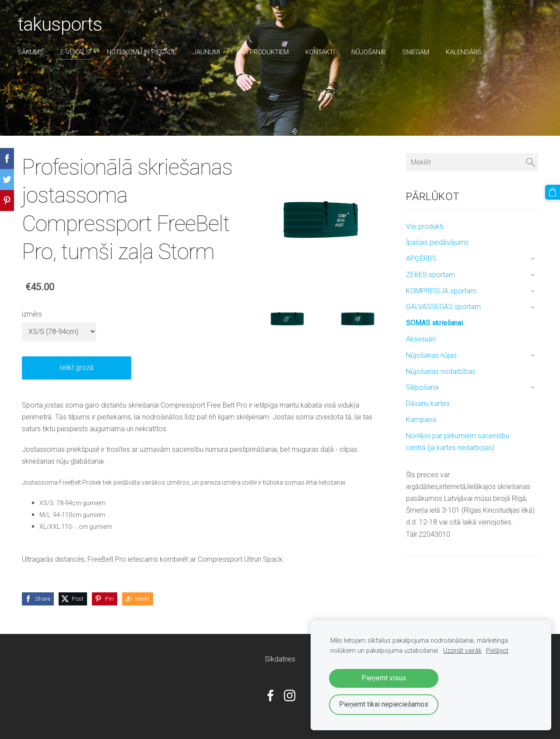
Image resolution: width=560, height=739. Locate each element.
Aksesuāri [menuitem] (421, 339)
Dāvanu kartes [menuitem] (428, 403)
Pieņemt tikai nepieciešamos (384, 704)
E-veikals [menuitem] (75, 52)
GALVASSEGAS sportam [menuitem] (443, 307)
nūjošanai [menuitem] (368, 52)
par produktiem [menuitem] (263, 52)
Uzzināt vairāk (462, 651)
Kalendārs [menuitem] (464, 52)
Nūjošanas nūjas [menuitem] (431, 355)
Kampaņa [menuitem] (421, 420)
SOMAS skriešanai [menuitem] (434, 323)
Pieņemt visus (384, 678)
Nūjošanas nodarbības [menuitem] (441, 371)
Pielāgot (497, 651)
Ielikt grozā (77, 368)
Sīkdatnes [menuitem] (280, 659)
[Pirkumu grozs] (553, 192)
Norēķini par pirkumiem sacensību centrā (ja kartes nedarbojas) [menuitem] (458, 442)
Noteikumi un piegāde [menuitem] (142, 52)
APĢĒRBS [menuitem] (421, 259)
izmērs (32, 314)
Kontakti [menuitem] (320, 52)
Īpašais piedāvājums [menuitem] (437, 242)
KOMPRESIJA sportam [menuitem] (441, 291)
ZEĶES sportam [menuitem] (430, 275)
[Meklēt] (472, 162)
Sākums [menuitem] (31, 52)
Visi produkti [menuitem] (425, 227)
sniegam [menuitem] (416, 52)
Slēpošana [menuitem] (422, 387)
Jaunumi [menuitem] (206, 52)
